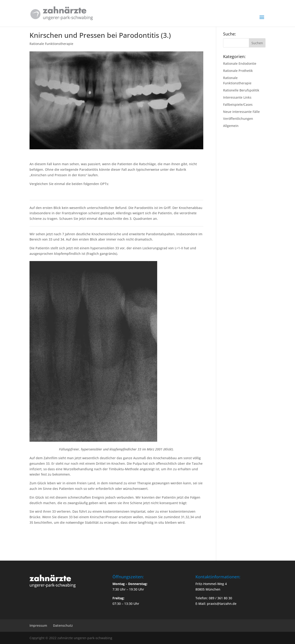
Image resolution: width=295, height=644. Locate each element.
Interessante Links (237, 97)
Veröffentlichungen (238, 119)
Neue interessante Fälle (241, 112)
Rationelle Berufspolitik (241, 90)
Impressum (38, 625)
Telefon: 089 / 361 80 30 (214, 598)
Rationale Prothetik (238, 71)
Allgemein (231, 126)
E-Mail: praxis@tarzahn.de (216, 604)
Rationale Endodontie (240, 63)
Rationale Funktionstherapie (51, 44)
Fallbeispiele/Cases (238, 104)
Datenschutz (63, 625)
